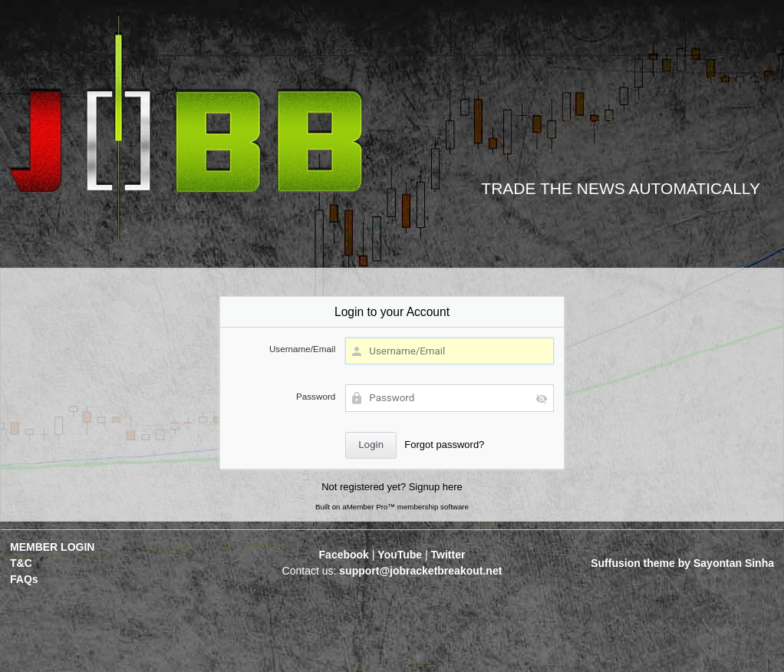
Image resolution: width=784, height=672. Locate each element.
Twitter (448, 555)
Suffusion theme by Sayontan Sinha (682, 563)
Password (316, 396)
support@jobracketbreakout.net (420, 571)
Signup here (436, 487)
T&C (21, 563)
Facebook (344, 555)
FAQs (24, 579)
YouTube (400, 555)
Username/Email (302, 349)
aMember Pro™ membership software (405, 507)
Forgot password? (444, 445)
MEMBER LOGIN (52, 547)
